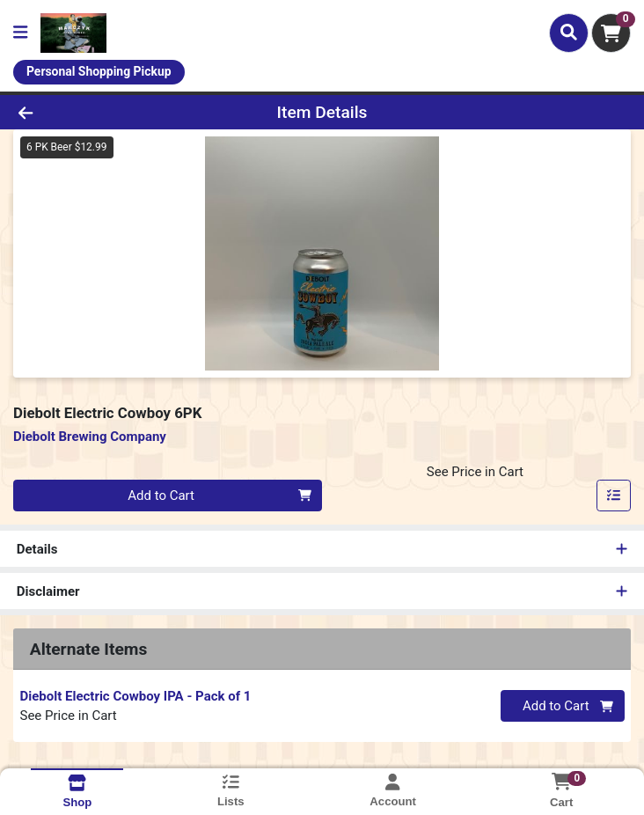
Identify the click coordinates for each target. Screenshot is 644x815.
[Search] (569, 33)
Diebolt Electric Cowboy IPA (136, 696)
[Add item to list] (614, 496)
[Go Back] (91, 112)
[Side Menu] (20, 33)
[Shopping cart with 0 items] (611, 33)
